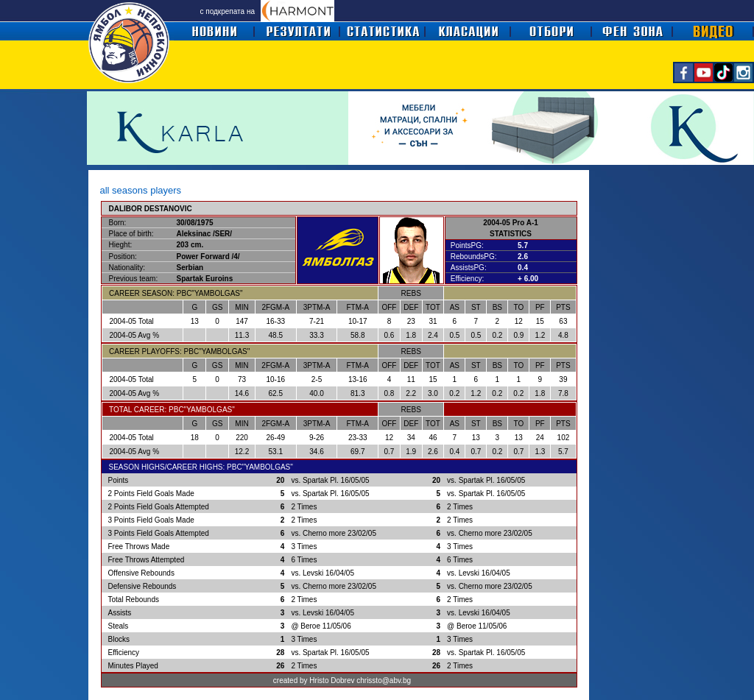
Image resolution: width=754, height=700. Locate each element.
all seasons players (141, 190)
